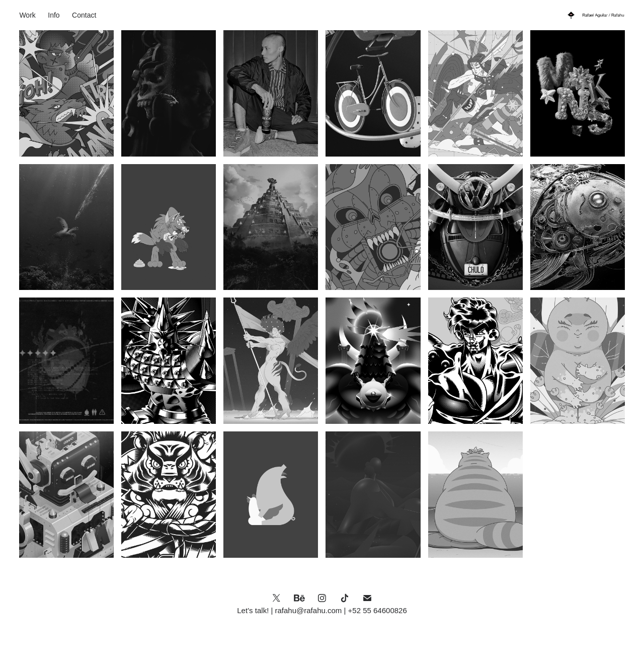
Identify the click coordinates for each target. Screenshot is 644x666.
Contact (84, 15)
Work (27, 15)
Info (54, 15)
